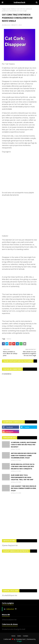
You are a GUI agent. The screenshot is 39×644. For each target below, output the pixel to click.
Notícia (13, 9)
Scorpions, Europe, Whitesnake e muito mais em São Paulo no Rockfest (24, 445)
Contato (26, 636)
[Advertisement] (19, 516)
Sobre (19, 636)
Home (13, 636)
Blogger (19, 641)
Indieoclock (19, 2)
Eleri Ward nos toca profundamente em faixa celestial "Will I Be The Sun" (22, 477)
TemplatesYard (20, 639)
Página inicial (6, 9)
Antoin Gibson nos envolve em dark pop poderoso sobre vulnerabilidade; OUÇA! (24, 455)
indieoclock (7, 25)
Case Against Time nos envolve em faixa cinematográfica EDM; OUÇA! (24, 488)
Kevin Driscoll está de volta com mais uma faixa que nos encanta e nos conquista (23, 466)
